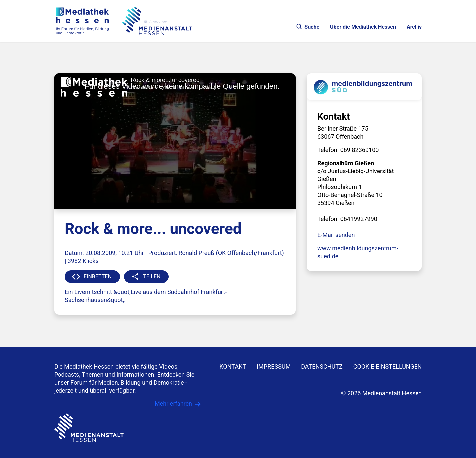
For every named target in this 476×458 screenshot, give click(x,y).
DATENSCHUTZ (322, 366)
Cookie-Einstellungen (388, 366)
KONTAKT (233, 366)
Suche (308, 27)
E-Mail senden (336, 235)
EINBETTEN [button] (98, 276)
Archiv (414, 27)
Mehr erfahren (173, 404)
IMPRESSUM (274, 366)
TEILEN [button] (152, 276)
